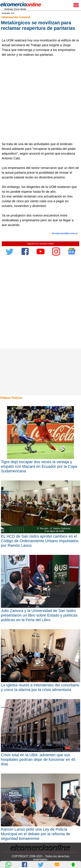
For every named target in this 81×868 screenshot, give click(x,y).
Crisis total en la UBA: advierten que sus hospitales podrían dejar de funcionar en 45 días (38, 759)
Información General (16, 17)
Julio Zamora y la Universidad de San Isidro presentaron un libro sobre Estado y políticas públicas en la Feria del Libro (39, 615)
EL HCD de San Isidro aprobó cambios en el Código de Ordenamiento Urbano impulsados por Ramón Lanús (40, 541)
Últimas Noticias (11, 398)
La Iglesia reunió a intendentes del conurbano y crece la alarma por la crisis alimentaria (40, 687)
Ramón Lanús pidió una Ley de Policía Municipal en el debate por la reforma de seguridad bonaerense (36, 834)
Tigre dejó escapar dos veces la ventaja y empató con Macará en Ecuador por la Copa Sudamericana (39, 466)
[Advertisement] (40, 99)
